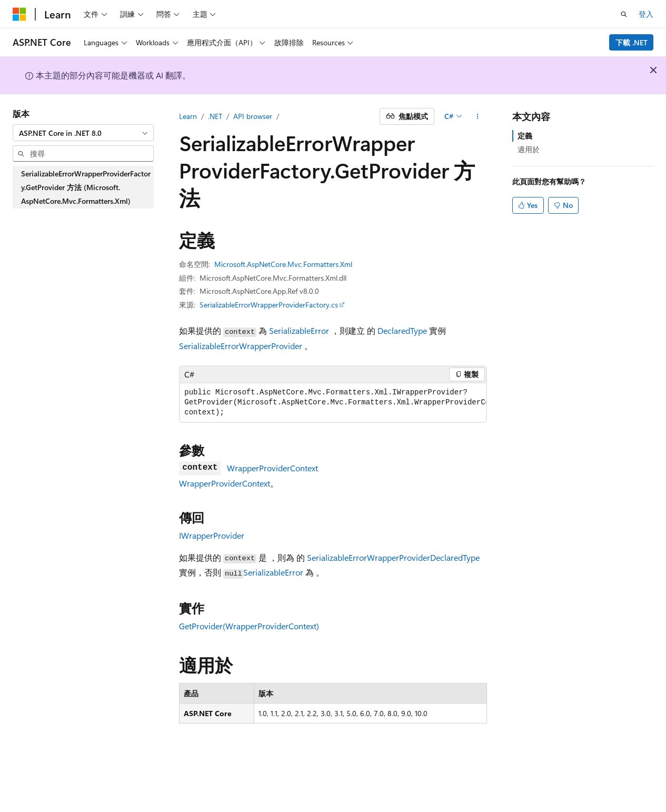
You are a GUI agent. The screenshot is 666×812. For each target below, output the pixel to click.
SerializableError (299, 330)
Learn (188, 116)
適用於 (529, 149)
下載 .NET (632, 42)
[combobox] (83, 133)
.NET (215, 116)
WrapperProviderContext (272, 468)
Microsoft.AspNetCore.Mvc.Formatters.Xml (283, 264)
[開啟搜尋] (624, 14)
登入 (646, 14)
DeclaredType (402, 330)
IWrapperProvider (212, 535)
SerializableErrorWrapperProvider (241, 346)
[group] (333, 403)
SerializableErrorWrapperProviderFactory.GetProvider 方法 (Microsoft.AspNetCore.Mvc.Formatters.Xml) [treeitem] (86, 187)
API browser (253, 116)
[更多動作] (478, 116)
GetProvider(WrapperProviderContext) (249, 626)
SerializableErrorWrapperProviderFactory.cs (269, 305)
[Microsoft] (19, 14)
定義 (525, 136)
